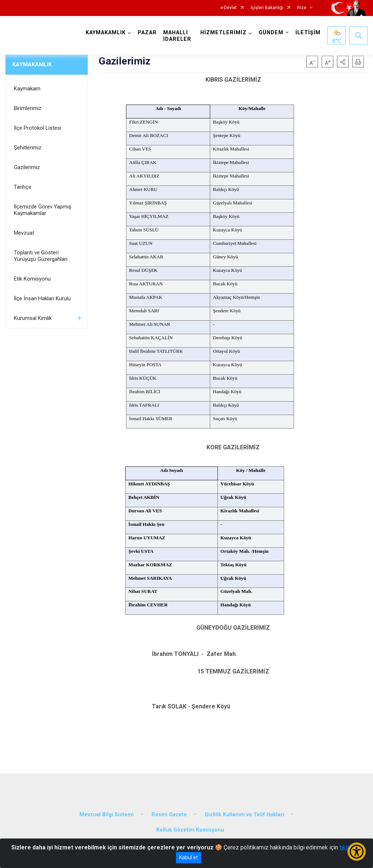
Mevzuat (24, 233)
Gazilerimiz (27, 167)
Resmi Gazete (169, 815)
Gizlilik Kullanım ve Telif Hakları (244, 815)
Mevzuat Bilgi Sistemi (107, 815)
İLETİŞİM (308, 33)
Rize (302, 8)
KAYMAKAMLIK (32, 64)
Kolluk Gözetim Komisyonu (190, 830)
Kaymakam (27, 89)
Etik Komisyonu (32, 279)
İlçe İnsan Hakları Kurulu (42, 298)
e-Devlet (229, 8)
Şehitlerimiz (28, 148)
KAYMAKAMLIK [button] (106, 33)
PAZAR (147, 33)
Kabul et (189, 857)
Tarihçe (23, 187)
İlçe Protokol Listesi (38, 128)
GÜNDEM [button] (271, 33)
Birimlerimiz (28, 108)
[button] (343, 62)
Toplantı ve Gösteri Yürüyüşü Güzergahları (41, 256)
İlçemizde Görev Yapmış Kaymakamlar (43, 210)
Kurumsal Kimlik (33, 318)
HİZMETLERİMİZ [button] (223, 33)
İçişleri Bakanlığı (267, 8)
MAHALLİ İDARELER (177, 36)
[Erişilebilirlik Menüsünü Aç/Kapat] (357, 852)
